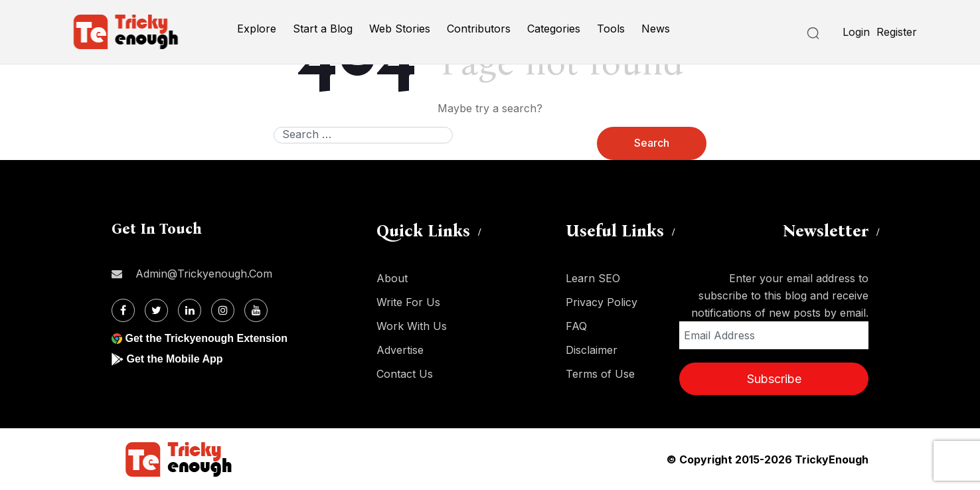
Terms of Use (600, 374)
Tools (611, 29)
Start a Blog (323, 29)
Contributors (479, 29)
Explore (257, 29)
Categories (554, 29)
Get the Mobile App (174, 359)
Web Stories (400, 29)
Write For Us (408, 302)
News (656, 29)
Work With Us (412, 326)
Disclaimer (592, 350)
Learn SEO (593, 278)
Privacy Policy (602, 302)
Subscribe (774, 379)
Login (856, 32)
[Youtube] (256, 310)
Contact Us (405, 374)
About (392, 278)
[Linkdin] (190, 310)
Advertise (400, 350)
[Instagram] (223, 310)
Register (897, 32)
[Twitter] (156, 310)
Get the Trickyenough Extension (206, 338)
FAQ (576, 326)
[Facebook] (123, 310)
